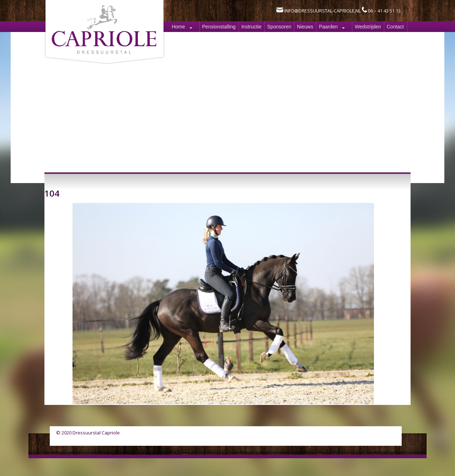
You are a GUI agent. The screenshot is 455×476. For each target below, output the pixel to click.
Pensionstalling (219, 27)
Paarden (328, 27)
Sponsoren (279, 27)
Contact (395, 27)
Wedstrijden (368, 27)
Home (178, 27)
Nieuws (305, 27)
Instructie (251, 27)
